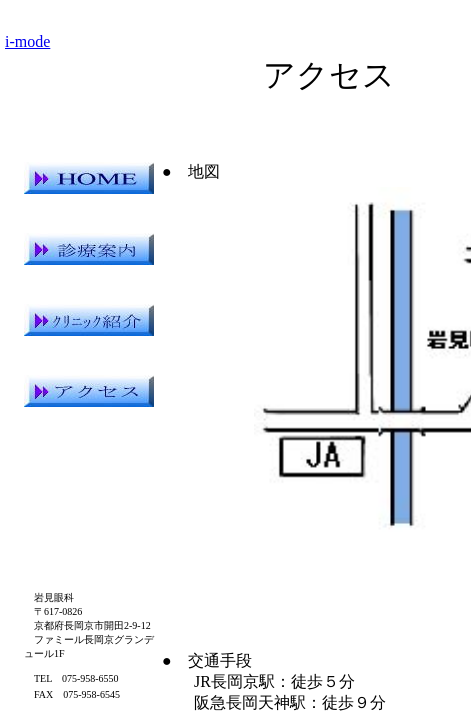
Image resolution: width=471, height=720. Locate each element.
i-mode (27, 41)
